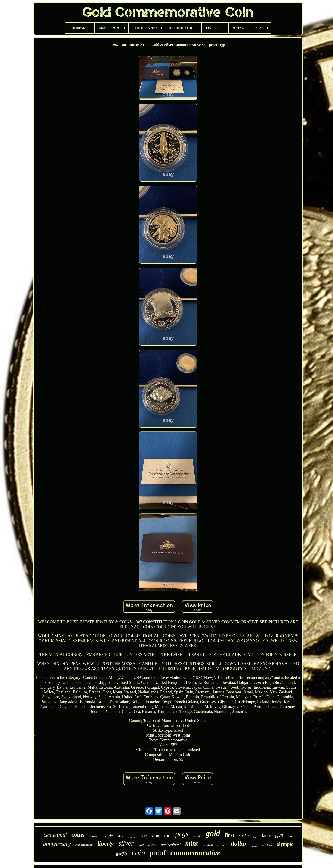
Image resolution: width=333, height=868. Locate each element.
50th (144, 836)
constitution (84, 845)
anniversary (57, 844)
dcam (254, 846)
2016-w (267, 845)
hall (255, 837)
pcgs (182, 834)
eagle (108, 835)
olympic (285, 844)
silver (126, 843)
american (161, 835)
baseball (208, 845)
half (141, 845)
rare (290, 836)
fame (266, 836)
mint (192, 843)
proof (158, 853)
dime (152, 845)
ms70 (121, 854)
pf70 (279, 836)
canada (197, 836)
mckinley (132, 837)
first (230, 835)
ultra (120, 836)
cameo (222, 845)
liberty (105, 843)
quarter (94, 836)
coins (78, 835)
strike (244, 835)
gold (213, 833)
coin (138, 853)
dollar (239, 843)
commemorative (195, 853)
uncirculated (171, 845)
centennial (55, 835)
